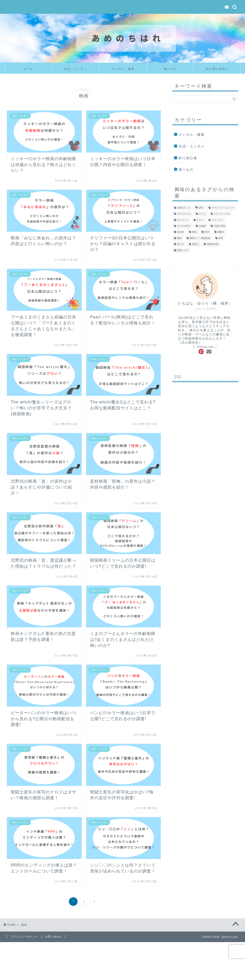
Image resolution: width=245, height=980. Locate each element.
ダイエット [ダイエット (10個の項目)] (183, 220)
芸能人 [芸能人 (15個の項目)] (195, 244)
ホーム (28, 69)
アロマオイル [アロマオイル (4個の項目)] (184, 214)
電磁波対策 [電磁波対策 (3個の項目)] (213, 244)
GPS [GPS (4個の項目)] (201, 208)
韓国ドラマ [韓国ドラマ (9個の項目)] (183, 250)
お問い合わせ (54, 937)
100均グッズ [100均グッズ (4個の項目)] (184, 208)
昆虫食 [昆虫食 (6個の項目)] (180, 232)
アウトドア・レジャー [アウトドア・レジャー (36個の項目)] (223, 208)
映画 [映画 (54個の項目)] (194, 232)
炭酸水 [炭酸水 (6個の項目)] (221, 232)
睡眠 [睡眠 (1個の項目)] (179, 238)
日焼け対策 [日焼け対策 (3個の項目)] (220, 226)
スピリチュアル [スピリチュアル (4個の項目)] (222, 214)
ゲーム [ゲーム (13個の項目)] (202, 214)
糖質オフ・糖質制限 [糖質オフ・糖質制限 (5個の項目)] (200, 238)
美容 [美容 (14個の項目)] (221, 238)
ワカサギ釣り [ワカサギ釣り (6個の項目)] (184, 226)
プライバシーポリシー (24, 937)
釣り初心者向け (217, 69)
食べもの (170, 69)
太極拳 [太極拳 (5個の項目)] (202, 226)
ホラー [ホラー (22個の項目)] (200, 220)
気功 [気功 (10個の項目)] (207, 232)
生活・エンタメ (76, 69)
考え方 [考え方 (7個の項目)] (180, 244)
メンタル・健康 (123, 69)
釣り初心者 (188, 158)
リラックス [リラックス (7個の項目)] (217, 220)
